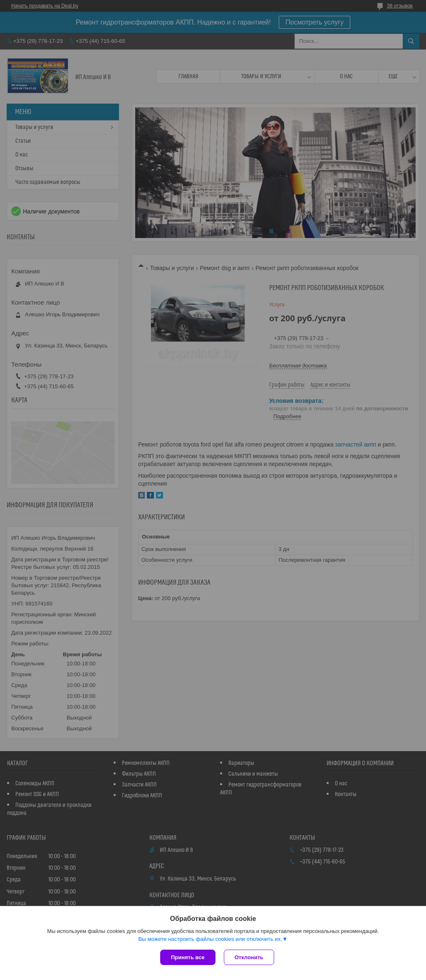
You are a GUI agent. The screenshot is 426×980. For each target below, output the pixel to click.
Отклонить (249, 957)
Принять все (188, 957)
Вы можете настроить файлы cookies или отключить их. (210, 939)
